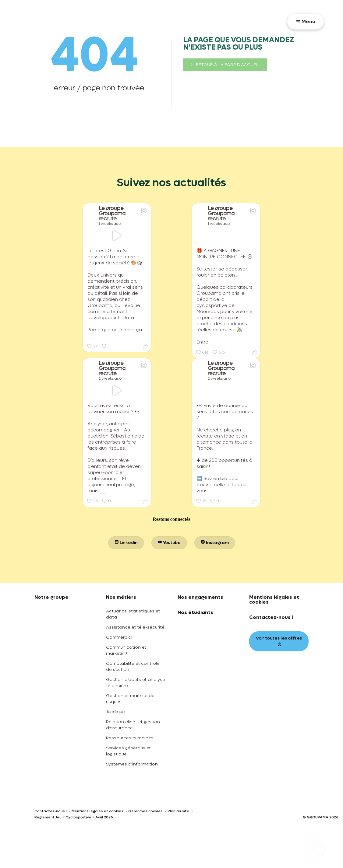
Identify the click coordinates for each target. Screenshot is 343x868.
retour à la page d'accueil (225, 65)
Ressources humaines (130, 738)
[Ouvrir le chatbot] (319, 850)
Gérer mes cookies (145, 811)
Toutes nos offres (185, 21)
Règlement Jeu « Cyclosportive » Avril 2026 (74, 817)
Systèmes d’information (132, 764)
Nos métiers (121, 597)
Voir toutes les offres (279, 641)
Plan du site (178, 811)
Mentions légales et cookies (274, 600)
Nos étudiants (195, 612)
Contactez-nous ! (271, 617)
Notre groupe (51, 597)
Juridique (115, 712)
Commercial (119, 637)
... (91, 336)
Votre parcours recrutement (247, 21)
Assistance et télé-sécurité (135, 627)
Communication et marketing (126, 650)
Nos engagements (200, 597)
